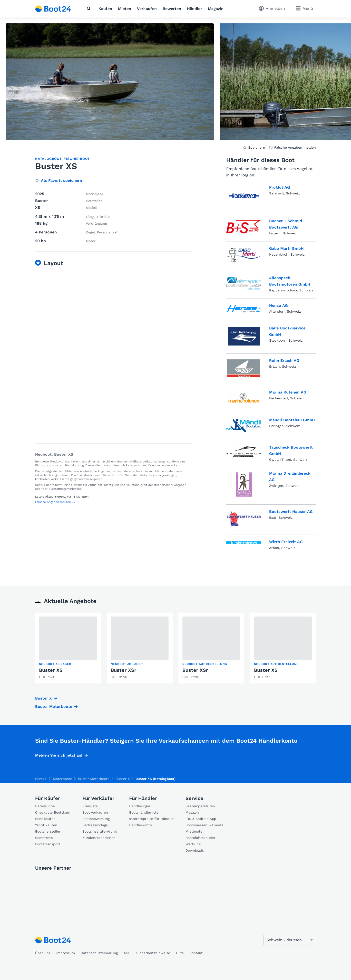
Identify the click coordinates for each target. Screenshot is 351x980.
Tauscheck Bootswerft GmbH (291, 450)
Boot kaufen (45, 819)
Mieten (125, 9)
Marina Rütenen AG (288, 392)
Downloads (195, 850)
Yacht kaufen (46, 825)
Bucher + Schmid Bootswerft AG (286, 224)
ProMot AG (280, 187)
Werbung (193, 844)
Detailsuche (45, 806)
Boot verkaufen (95, 812)
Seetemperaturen (200, 806)
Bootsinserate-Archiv (100, 831)
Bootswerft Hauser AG (291, 512)
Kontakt (196, 953)
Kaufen (105, 9)
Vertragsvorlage (95, 825)
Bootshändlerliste (144, 812)
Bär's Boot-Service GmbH (287, 331)
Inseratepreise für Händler (151, 819)
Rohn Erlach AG (284, 360)
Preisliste (90, 806)
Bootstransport (48, 844)
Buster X (43, 698)
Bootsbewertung (96, 819)
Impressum (66, 953)
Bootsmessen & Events (204, 825)
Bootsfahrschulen (200, 838)
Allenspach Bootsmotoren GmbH (290, 281)
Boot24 (41, 779)
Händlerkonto (141, 825)
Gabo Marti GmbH (286, 248)
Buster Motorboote (54, 706)
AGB (127, 953)
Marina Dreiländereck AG (290, 476)
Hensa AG (278, 305)
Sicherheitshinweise (153, 953)
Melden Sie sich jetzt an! (59, 755)
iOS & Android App (201, 819)
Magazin (216, 9)
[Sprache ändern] (290, 940)
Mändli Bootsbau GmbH (292, 420)
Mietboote (194, 831)
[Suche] (90, 9)
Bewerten (172, 9)
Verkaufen (147, 9)
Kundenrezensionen (99, 838)
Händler (195, 9)
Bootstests (44, 838)
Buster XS (51, 670)
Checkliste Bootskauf (53, 812)
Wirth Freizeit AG (286, 542)
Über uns (43, 953)
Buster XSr (123, 670)
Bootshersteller (48, 831)
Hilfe (180, 953)
